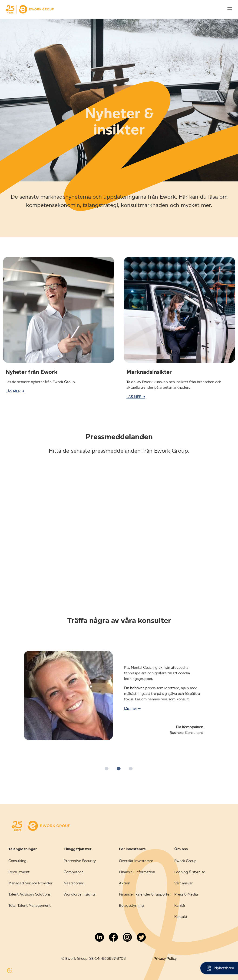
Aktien (125, 883)
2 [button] (119, 769)
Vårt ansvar (183, 883)
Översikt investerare (136, 861)
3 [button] (131, 769)
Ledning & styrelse (190, 872)
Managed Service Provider (30, 883)
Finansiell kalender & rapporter (145, 894)
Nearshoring (74, 883)
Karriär (180, 905)
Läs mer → (132, 708)
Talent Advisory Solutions (29, 894)
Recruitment (19, 872)
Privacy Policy (165, 958)
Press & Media (186, 894)
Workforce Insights (80, 894)
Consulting (17, 861)
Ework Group (185, 861)
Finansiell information (137, 872)
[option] (119, 698)
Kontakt (181, 917)
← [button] (6, 682)
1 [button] (107, 769)
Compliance (74, 872)
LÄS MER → (15, 391)
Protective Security (80, 861)
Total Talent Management (30, 905)
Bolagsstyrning (131, 905)
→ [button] (232, 682)
